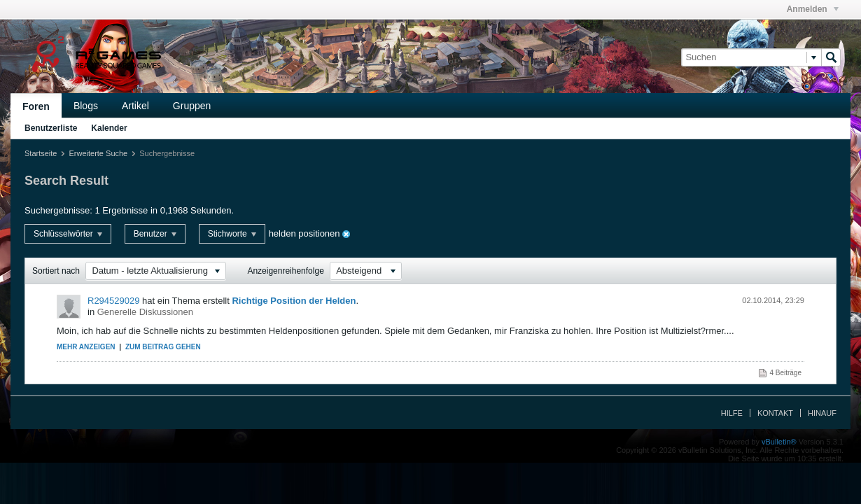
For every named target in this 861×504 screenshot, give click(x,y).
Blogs (86, 106)
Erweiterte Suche (98, 153)
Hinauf (822, 413)
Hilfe (732, 413)
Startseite (41, 153)
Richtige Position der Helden (294, 301)
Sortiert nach (56, 271)
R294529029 (113, 301)
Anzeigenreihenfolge (285, 271)
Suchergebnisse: (58, 210)
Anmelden (813, 9)
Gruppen (192, 106)
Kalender (109, 128)
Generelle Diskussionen (145, 312)
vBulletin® (779, 442)
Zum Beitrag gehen (163, 347)
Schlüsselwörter (68, 234)
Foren (36, 106)
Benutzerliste (51, 128)
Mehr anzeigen (86, 347)
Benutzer (155, 234)
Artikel (135, 106)
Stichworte (232, 234)
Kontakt (775, 413)
